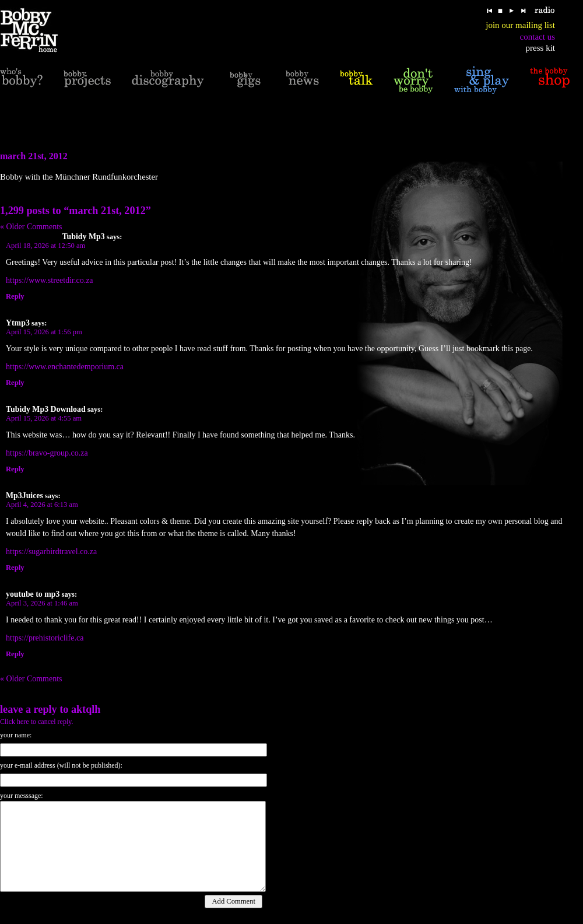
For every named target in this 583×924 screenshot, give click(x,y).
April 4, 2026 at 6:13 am (42, 505)
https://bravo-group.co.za (47, 453)
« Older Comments (31, 227)
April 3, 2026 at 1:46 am (42, 603)
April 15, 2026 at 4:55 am (44, 418)
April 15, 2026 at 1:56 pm (44, 332)
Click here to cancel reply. (37, 722)
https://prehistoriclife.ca (45, 638)
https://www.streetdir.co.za (50, 280)
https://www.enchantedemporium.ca (65, 367)
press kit (540, 48)
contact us (538, 37)
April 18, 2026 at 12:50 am (45, 246)
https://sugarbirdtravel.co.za (51, 552)
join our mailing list (520, 25)
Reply (15, 296)
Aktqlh (86, 709)
